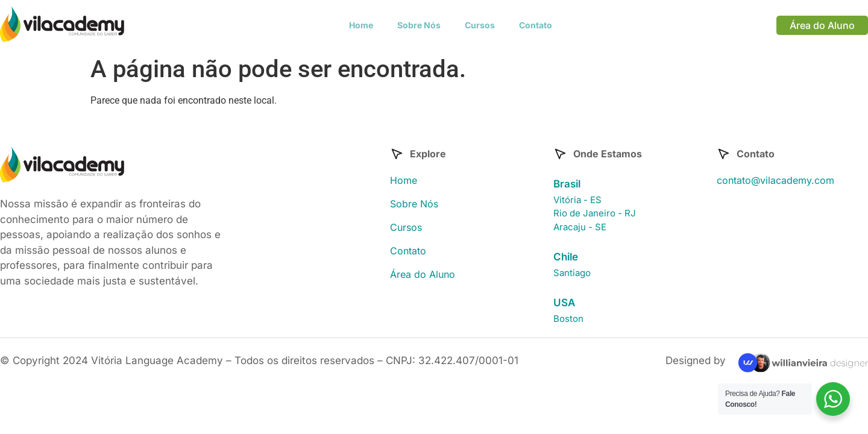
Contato (536, 25)
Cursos (480, 25)
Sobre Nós (419, 25)
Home (361, 25)
